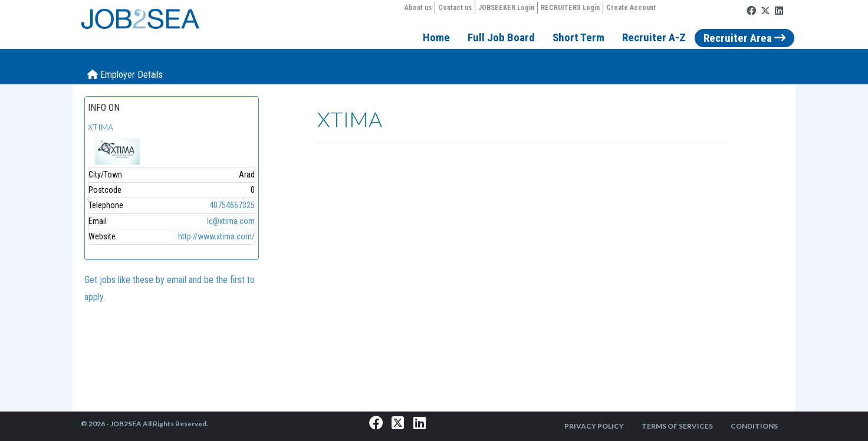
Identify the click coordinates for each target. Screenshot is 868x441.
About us (418, 8)
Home (436, 37)
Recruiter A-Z (654, 37)
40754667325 (232, 205)
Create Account (631, 8)
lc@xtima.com (231, 221)
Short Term (578, 37)
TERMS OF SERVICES (677, 426)
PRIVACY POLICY (594, 426)
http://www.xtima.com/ (216, 236)
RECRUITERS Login (570, 8)
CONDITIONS (754, 426)
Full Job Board (501, 37)
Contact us (455, 8)
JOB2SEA (126, 424)
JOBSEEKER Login (506, 8)
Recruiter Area (744, 38)
